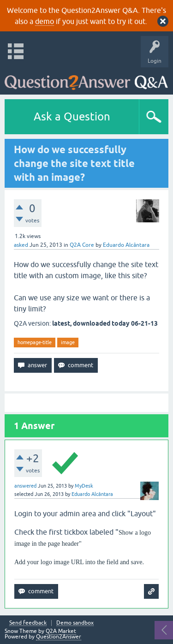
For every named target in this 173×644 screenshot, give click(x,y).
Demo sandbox (75, 623)
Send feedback (28, 623)
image (68, 342)
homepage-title (35, 342)
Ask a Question (72, 116)
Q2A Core (82, 245)
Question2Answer (59, 637)
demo (45, 21)
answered (25, 486)
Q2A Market (61, 631)
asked (21, 245)
